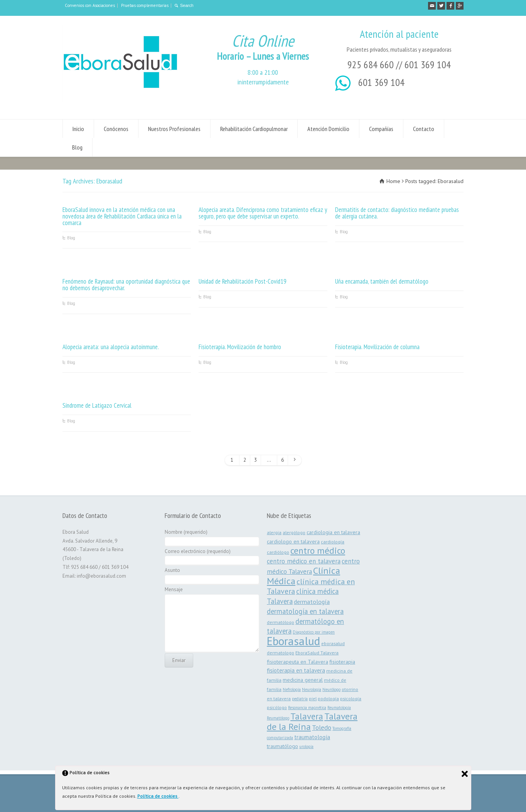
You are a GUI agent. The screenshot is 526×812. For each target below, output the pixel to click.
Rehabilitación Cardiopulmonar (254, 129)
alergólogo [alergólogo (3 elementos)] (294, 532)
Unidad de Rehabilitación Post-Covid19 (243, 281)
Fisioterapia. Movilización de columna (377, 347)
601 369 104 (428, 65)
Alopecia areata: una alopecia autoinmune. (111, 347)
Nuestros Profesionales (174, 129)
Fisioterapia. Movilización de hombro (240, 347)
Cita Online (263, 41)
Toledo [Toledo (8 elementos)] (322, 727)
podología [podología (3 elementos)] (328, 698)
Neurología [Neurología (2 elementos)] (312, 689)
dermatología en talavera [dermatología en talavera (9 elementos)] (305, 611)
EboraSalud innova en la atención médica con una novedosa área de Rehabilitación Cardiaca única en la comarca (122, 216)
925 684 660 (371, 65)
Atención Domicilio (328, 129)
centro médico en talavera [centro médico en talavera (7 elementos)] (304, 561)
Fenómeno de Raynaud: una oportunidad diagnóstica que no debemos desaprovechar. (126, 285)
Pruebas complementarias (145, 5)
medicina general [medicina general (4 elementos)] (303, 680)
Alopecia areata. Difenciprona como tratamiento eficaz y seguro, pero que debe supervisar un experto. (263, 213)
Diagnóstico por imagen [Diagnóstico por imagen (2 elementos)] (314, 632)
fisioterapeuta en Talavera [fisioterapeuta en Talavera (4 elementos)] (298, 662)
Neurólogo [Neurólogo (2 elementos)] (331, 689)
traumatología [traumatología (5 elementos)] (312, 737)
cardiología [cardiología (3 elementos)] (333, 541)
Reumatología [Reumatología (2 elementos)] (339, 708)
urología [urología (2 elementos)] (306, 746)
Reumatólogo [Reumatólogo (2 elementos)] (278, 718)
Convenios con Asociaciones (90, 5)
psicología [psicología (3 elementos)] (351, 698)
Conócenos (116, 129)
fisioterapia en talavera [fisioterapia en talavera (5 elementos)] (296, 670)
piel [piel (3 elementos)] (313, 698)
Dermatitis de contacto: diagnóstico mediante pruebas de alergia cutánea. (397, 213)
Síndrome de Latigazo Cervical (97, 405)
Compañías (381, 129)
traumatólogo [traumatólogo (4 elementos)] (282, 746)
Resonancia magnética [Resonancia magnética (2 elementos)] (307, 708)
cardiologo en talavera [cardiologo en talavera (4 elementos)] (293, 541)
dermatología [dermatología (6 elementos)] (312, 602)
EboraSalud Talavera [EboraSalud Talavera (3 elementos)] (317, 652)
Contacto (424, 129)
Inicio (78, 129)
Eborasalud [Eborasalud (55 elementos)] (293, 641)
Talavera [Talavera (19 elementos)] (307, 716)
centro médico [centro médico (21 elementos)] (318, 550)
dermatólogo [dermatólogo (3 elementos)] (281, 622)
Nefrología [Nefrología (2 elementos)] (292, 689)
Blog (77, 147)
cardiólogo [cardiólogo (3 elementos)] (278, 552)
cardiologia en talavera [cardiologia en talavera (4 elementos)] (333, 532)
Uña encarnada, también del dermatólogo (382, 281)
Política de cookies (158, 796)
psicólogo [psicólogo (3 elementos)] (277, 707)
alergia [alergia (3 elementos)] (274, 532)
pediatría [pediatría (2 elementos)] (300, 699)
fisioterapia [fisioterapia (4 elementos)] (342, 662)
